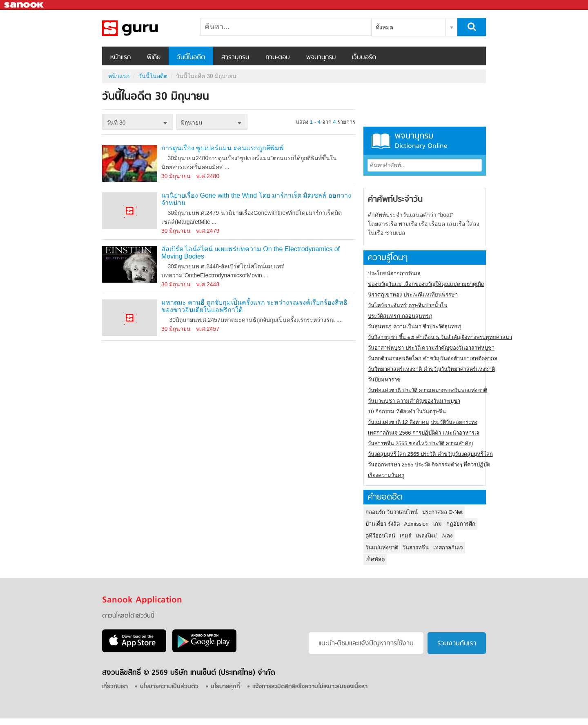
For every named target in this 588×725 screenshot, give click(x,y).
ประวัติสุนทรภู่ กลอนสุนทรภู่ (400, 316)
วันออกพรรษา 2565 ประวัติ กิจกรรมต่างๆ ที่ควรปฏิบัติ (429, 465)
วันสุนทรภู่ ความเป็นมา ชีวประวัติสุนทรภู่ (415, 327)
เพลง (447, 536)
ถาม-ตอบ (278, 58)
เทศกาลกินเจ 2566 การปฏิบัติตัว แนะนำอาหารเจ (424, 433)
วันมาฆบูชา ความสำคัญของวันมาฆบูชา (414, 401)
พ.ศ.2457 (208, 329)
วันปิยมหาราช (384, 380)
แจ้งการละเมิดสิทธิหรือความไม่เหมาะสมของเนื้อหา (310, 687)
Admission (416, 524)
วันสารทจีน (416, 548)
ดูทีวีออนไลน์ (380, 536)
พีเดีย (154, 58)
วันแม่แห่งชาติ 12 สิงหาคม (399, 422)
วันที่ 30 (116, 123)
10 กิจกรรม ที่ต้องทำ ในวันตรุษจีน (407, 412)
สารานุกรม (235, 58)
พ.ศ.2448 (208, 284)
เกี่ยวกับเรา (115, 687)
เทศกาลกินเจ (448, 548)
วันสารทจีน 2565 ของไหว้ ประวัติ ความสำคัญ (420, 443)
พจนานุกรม (321, 58)
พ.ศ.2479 (208, 231)
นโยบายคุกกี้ (225, 687)
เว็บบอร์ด (364, 58)
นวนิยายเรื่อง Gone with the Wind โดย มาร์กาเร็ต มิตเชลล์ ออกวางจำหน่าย (256, 199)
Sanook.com (24, 5)
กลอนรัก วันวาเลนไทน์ (392, 512)
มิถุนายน (192, 123)
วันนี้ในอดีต (191, 58)
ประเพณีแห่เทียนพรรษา (431, 295)
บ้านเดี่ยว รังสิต (383, 524)
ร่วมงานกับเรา (457, 644)
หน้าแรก (120, 58)
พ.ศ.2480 (208, 176)
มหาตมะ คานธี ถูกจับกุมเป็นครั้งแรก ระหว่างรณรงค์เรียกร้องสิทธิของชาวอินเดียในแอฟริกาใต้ (254, 306)
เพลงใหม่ (427, 536)
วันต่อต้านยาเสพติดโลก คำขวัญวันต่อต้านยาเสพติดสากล (433, 358)
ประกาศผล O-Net (442, 512)
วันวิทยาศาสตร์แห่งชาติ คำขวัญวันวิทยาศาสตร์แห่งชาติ (431, 369)
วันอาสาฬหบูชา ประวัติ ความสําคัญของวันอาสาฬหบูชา (431, 348)
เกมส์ (406, 536)
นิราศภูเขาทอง (385, 295)
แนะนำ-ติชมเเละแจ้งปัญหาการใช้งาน (366, 644)
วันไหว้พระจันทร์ (387, 305)
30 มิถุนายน (176, 176)
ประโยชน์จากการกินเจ (394, 273)
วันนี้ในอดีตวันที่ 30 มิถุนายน (145, 28)
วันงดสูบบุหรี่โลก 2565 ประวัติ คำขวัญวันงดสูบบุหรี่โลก (430, 454)
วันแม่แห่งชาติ (382, 548)
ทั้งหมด (384, 27)
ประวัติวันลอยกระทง (454, 422)
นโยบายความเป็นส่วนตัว (169, 687)
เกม (438, 524)
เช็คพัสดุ (375, 559)
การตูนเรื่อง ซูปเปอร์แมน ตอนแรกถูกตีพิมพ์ (223, 148)
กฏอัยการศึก (461, 524)
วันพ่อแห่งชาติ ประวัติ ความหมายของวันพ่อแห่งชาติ (428, 390)
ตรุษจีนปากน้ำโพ (428, 305)
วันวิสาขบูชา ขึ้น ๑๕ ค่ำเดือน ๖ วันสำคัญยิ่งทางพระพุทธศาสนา (440, 337)
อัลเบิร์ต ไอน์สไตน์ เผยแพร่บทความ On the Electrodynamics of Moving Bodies (251, 253)
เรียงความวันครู (386, 475)
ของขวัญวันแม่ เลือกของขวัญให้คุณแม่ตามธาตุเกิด (426, 284)
